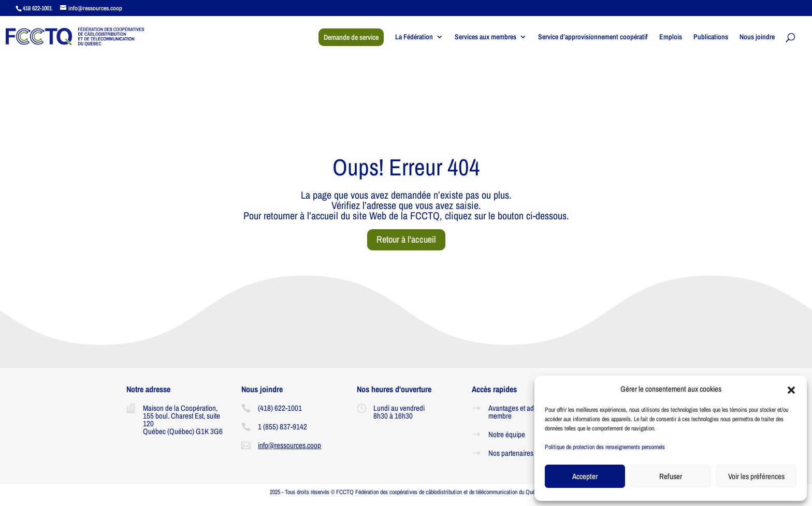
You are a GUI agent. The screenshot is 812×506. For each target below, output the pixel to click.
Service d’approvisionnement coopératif (593, 37)
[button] (791, 389)
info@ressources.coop (289, 445)
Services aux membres (485, 37)
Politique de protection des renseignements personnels (605, 447)
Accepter (585, 476)
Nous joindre (757, 37)
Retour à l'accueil (406, 239)
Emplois (671, 37)
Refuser (671, 476)
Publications (711, 37)
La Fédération (414, 37)
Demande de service (351, 37)
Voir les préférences (756, 476)
